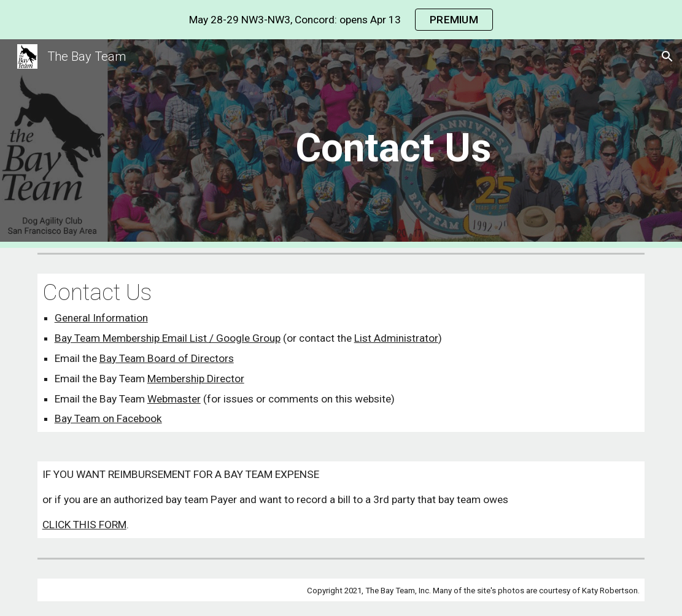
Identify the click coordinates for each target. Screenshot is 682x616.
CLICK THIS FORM (84, 525)
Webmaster (174, 399)
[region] (341, 20)
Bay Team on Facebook (108, 418)
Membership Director (196, 379)
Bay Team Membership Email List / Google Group (168, 338)
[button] (667, 56)
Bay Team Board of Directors (167, 358)
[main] (393, 144)
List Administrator (396, 338)
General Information (101, 318)
